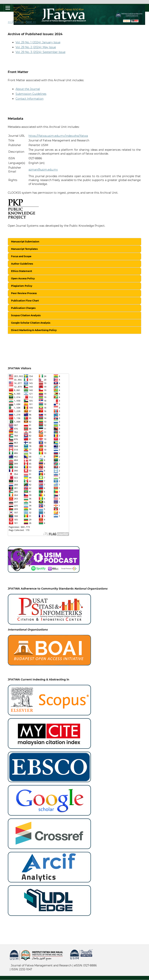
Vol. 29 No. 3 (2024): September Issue (40, 52)
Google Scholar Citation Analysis (31, 323)
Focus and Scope (21, 256)
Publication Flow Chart (25, 301)
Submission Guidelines (31, 94)
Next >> (31, 22)
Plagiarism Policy (22, 286)
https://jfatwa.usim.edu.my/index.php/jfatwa (58, 136)
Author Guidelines (22, 264)
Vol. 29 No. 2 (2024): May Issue (36, 47)
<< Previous (16, 22)
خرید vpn (10, 963)
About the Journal (28, 89)
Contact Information (29, 99)
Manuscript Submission (25, 242)
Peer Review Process (24, 293)
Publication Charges (23, 308)
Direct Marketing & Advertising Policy (34, 330)
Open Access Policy (23, 278)
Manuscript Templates (24, 249)
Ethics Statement (22, 271)
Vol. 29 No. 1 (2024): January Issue (38, 42)
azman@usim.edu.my (43, 170)
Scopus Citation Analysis (26, 315)
